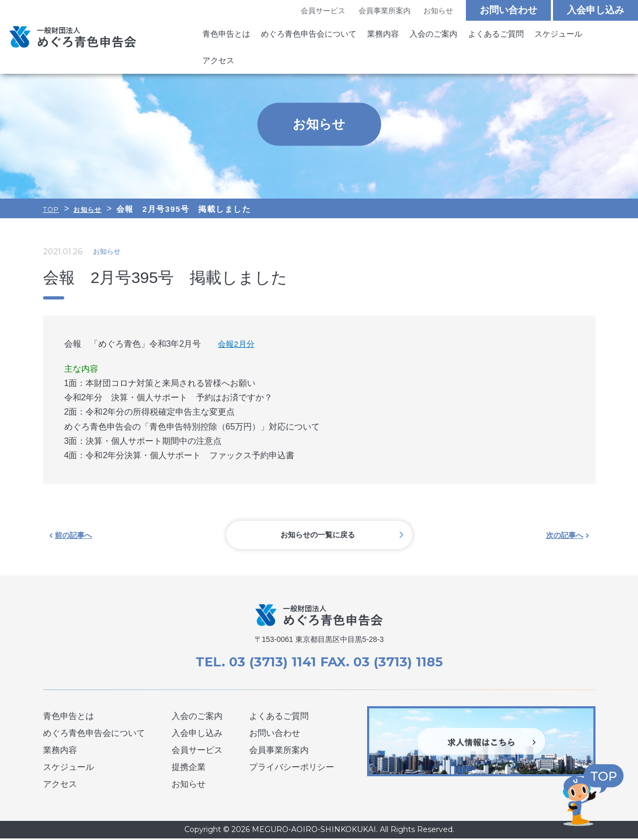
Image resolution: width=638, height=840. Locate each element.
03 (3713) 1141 (269, 663)
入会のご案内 (420, 36)
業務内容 (372, 36)
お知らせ (438, 11)
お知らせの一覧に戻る (319, 535)
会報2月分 (237, 344)
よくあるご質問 (479, 36)
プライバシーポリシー (292, 769)
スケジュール (538, 36)
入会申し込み (596, 11)
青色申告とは (225, 36)
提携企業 (189, 769)
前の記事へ (74, 535)
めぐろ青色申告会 (73, 25)
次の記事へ (565, 535)
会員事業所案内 (384, 11)
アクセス (586, 36)
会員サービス (322, 11)
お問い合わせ (508, 11)
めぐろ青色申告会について (302, 36)
